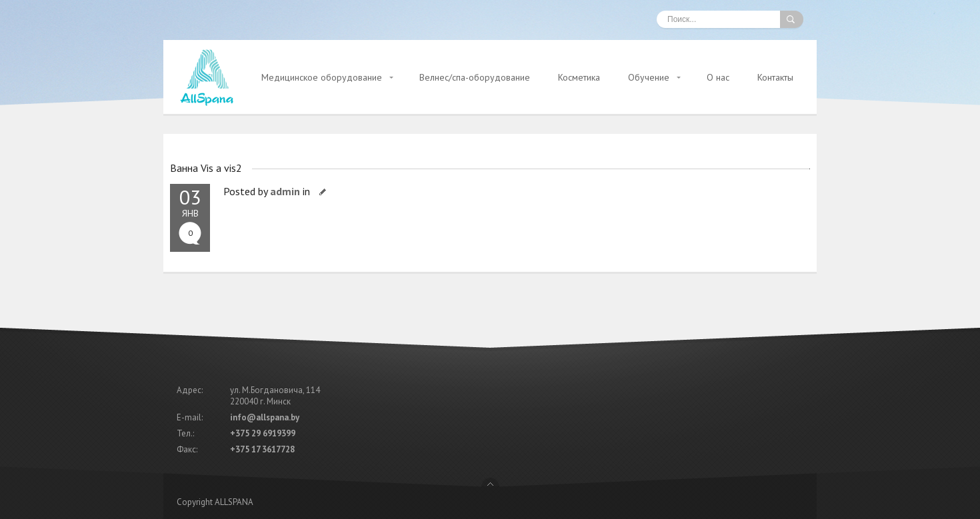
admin (285, 191)
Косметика (579, 77)
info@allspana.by (265, 417)
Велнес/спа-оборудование (475, 77)
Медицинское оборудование (322, 77)
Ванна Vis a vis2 (206, 168)
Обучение (649, 77)
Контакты (775, 77)
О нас (718, 77)
